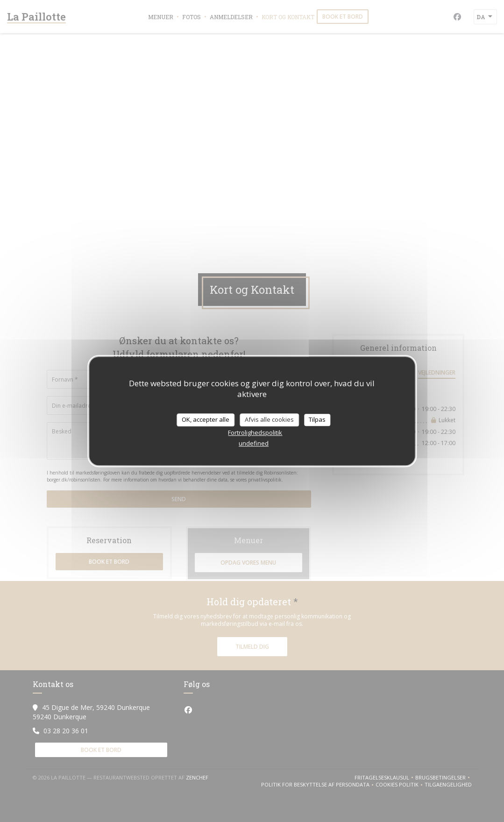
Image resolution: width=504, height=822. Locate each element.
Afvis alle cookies (269, 419)
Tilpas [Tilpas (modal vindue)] (317, 419)
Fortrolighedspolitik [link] (255, 432)
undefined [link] (254, 443)
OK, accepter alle (206, 419)
